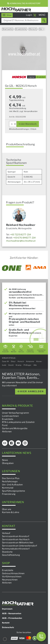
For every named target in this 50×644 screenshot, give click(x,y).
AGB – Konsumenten (12, 613)
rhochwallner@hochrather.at (21, 241)
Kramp (19, 365)
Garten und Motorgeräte (15, 428)
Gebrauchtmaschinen (13, 573)
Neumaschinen (10, 580)
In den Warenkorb (28, 124)
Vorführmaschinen (12, 577)
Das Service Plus (11, 478)
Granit (11, 365)
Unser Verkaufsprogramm (16, 413)
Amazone (30, 361)
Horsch (33, 29)
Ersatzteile (21, 29)
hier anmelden (30, 391)
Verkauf (6, 533)
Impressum (7, 609)
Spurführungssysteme (14, 491)
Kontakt (6, 623)
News (5, 460)
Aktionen (7, 432)
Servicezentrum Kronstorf (16, 536)
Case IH (5, 361)
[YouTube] (18, 443)
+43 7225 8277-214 (20, 235)
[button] (5, 639)
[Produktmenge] (13, 124)
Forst (5, 425)
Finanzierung (9, 494)
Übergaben (8, 463)
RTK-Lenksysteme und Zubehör (18, 422)
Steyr (13, 361)
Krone (39, 361)
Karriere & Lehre (11, 512)
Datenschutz (8, 627)
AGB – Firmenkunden (12, 618)
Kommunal (8, 488)
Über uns (7, 509)
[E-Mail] (5, 443)
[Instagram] (25, 443)
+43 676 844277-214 (24, 238)
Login (29, 15)
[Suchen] (44, 20)
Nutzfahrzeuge (10, 481)
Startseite (8, 29)
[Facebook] (12, 443)
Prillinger (28, 365)
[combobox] (24, 20)
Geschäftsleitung (11, 555)
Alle (35, 365)
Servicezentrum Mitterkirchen (18, 543)
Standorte (7, 552)
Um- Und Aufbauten (12, 485)
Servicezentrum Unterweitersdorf (20, 546)
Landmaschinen (10, 416)
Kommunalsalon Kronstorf (16, 549)
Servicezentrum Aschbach (16, 539)
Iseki (4, 365)
